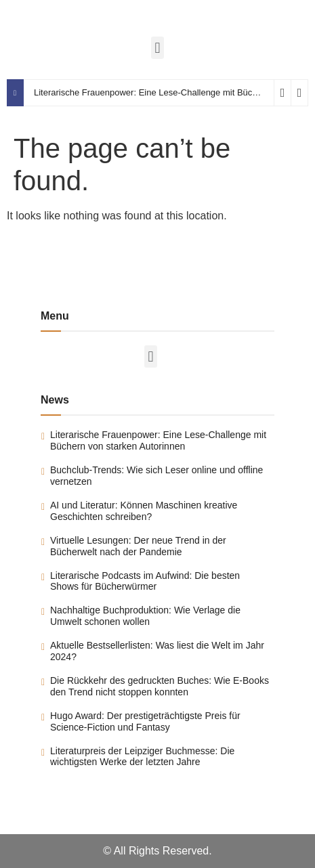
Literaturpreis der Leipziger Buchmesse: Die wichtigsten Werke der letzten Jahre (142, 757)
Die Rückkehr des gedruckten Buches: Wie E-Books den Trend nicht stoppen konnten (160, 686)
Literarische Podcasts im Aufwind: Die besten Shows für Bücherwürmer (145, 581)
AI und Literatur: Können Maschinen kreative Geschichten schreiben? (144, 511)
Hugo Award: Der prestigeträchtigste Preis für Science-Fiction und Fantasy (145, 721)
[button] (157, 48)
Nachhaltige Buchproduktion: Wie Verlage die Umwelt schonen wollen (145, 616)
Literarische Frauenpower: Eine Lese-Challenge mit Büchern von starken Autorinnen (158, 440)
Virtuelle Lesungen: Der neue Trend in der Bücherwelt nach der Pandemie (138, 546)
